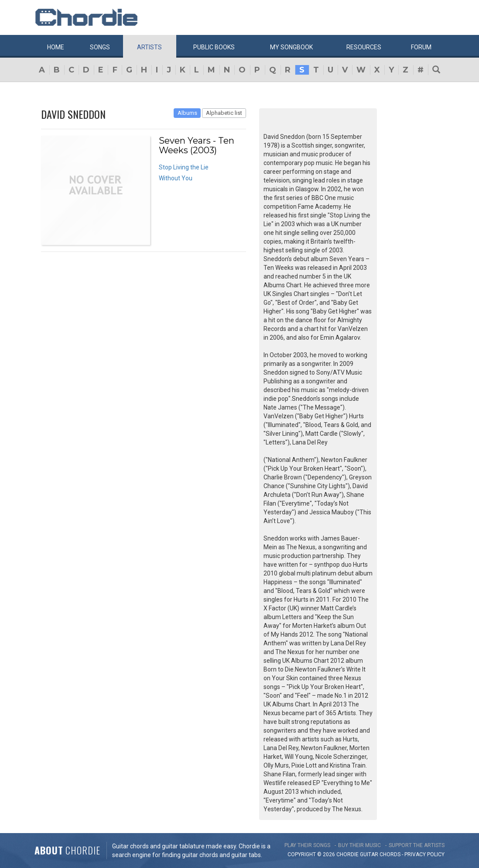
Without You (176, 178)
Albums (187, 113)
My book (291, 47)
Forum (421, 47)
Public (214, 47)
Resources (364, 47)
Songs (100, 47)
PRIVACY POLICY (424, 854)
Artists (149, 47)
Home (56, 47)
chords (390, 854)
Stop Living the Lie (184, 167)
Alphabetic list (224, 113)
